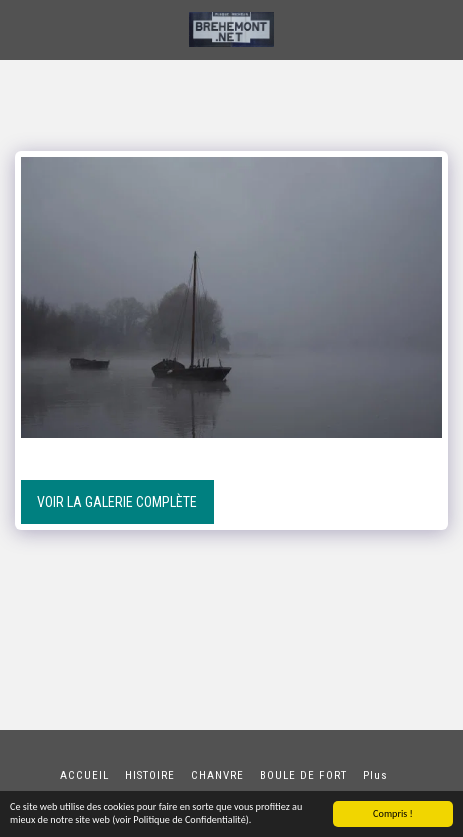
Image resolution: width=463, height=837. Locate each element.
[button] (22, 29)
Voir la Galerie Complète (117, 502)
